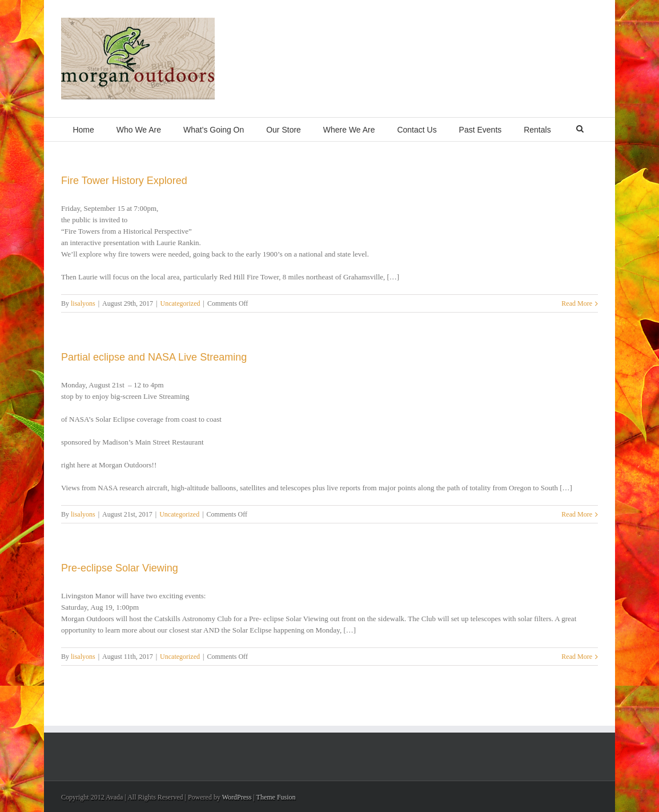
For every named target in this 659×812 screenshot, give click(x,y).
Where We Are (349, 130)
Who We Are (139, 130)
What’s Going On (214, 130)
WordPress (237, 797)
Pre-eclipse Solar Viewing (120, 568)
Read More (577, 303)
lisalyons (83, 303)
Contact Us (417, 130)
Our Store (284, 130)
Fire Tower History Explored (124, 181)
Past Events (481, 130)
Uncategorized (180, 303)
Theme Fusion (276, 797)
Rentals (537, 130)
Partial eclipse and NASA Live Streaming (154, 357)
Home (83, 130)
